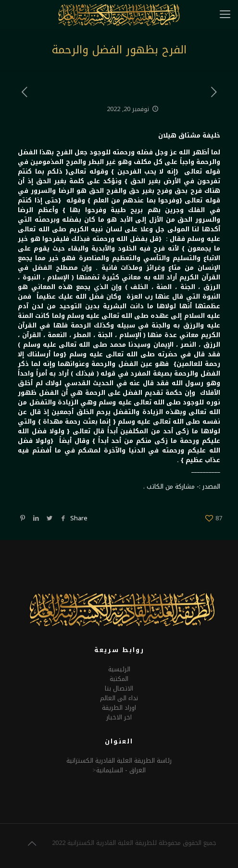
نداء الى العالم (119, 698)
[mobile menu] (225, 14)
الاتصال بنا (119, 688)
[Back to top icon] (32, 843)
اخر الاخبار (119, 717)
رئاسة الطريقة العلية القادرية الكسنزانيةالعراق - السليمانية (119, 765)
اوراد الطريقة (119, 708)
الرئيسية (119, 669)
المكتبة (119, 679)
